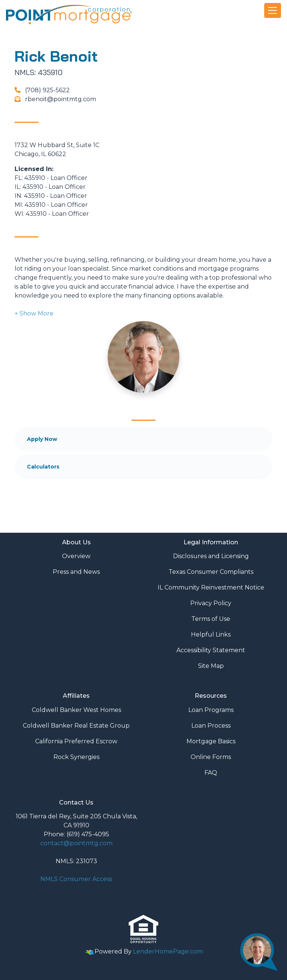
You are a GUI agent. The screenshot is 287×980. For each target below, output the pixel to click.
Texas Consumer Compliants (211, 572)
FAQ (211, 773)
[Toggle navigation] (273, 10)
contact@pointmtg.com (76, 843)
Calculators (43, 467)
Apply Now (42, 439)
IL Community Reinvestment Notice (211, 587)
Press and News (76, 572)
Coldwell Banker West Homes (76, 710)
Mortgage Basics (211, 741)
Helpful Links (211, 634)
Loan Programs (211, 710)
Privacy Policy (211, 603)
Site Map (211, 666)
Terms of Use (211, 619)
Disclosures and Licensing (211, 556)
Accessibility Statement (211, 650)
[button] (34, 313)
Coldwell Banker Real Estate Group (76, 726)
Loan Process (211, 726)
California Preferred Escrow (76, 741)
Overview (76, 556)
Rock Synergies (76, 757)
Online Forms (211, 757)
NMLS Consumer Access (76, 879)
